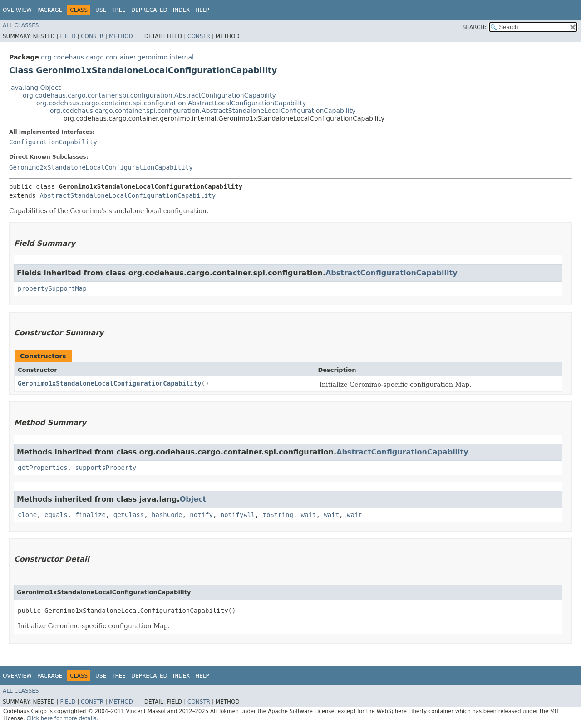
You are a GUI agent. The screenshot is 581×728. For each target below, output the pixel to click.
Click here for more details (61, 718)
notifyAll (238, 515)
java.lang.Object (35, 88)
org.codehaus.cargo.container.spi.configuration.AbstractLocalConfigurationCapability (171, 103)
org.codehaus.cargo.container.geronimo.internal (117, 57)
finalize (90, 515)
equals (56, 515)
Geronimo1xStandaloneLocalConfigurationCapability (110, 383)
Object (193, 499)
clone (27, 515)
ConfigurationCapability (53, 142)
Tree (119, 10)
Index (182, 10)
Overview (17, 10)
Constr (92, 36)
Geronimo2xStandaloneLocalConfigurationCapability (101, 167)
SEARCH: (475, 27)
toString (278, 515)
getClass (129, 515)
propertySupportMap (52, 288)
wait (309, 515)
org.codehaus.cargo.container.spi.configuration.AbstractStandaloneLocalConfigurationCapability (203, 111)
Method (121, 36)
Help (202, 10)
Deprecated (149, 10)
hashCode (167, 515)
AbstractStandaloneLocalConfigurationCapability (128, 195)
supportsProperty (106, 468)
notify (201, 515)
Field (68, 36)
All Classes (21, 25)
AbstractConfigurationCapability (391, 273)
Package (50, 10)
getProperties (43, 468)
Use (101, 10)
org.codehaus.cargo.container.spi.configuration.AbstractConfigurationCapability (149, 95)
